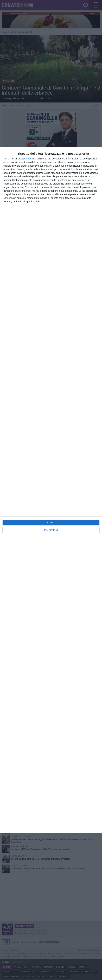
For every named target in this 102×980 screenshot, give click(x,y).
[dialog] (51, 490)
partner (27, 159)
